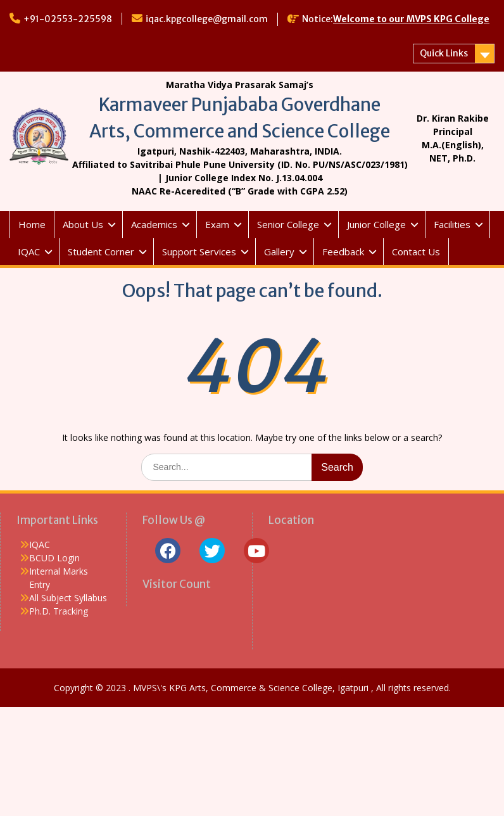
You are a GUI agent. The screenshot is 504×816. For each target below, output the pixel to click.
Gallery (279, 252)
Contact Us (416, 252)
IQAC (29, 252)
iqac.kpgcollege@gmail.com (207, 19)
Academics (154, 224)
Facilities (452, 224)
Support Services (199, 252)
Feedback (343, 252)
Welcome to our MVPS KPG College (411, 19)
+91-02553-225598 (68, 19)
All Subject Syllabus (68, 598)
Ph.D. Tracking (59, 611)
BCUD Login (54, 558)
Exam (217, 224)
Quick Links (444, 53)
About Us (83, 224)
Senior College (288, 224)
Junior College (376, 224)
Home (32, 224)
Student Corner (101, 252)
